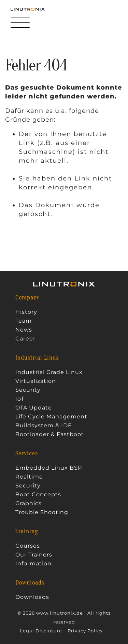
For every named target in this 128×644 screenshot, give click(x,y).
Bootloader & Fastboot (50, 434)
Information (33, 564)
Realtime (29, 477)
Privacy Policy (85, 631)
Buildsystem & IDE (44, 426)
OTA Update (34, 408)
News (24, 330)
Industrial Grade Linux (49, 372)
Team (24, 321)
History (26, 312)
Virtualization (36, 381)
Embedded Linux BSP (49, 468)
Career (25, 339)
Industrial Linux (37, 358)
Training (27, 532)
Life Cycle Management (51, 417)
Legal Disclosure (41, 631)
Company (27, 298)
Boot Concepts (38, 495)
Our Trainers (34, 555)
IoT (20, 399)
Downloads (30, 583)
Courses (28, 546)
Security (28, 390)
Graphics (29, 504)
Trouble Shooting (42, 512)
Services (27, 454)
